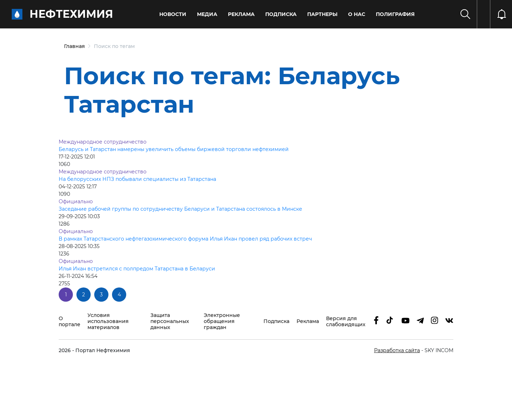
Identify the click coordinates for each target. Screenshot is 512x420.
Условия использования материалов (108, 321)
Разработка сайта (397, 350)
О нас (357, 14)
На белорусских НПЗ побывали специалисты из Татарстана (137, 179)
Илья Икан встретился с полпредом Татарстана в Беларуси (137, 269)
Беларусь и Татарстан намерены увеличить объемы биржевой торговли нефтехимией (174, 149)
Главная (74, 46)
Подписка (281, 14)
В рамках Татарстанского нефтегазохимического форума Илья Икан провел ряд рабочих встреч (185, 239)
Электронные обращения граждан (222, 321)
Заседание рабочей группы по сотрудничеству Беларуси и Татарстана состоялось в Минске (180, 209)
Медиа (207, 14)
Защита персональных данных (170, 321)
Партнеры (322, 14)
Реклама (241, 14)
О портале (70, 322)
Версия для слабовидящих (346, 322)
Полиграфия (395, 14)
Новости (173, 14)
